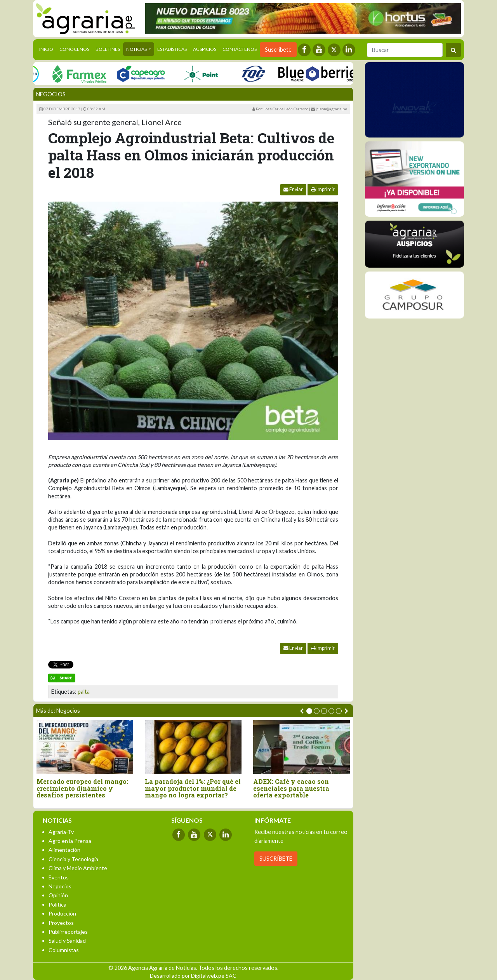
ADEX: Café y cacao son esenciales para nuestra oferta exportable (291, 788)
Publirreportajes (68, 932)
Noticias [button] (137, 49)
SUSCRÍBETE (276, 859)
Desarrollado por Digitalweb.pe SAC (193, 976)
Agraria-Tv (61, 832)
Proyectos (61, 923)
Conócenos (74, 49)
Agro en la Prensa (70, 841)
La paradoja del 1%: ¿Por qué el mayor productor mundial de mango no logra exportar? (193, 788)
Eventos (59, 877)
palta (84, 692)
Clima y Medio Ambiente (78, 868)
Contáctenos (240, 49)
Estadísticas (172, 49)
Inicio (48, 49)
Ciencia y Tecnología (73, 859)
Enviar (293, 189)
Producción (62, 913)
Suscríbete (278, 50)
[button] (309, 711)
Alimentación (64, 850)
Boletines (108, 49)
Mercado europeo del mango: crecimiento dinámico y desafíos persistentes (82, 788)
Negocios (51, 94)
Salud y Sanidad (67, 941)
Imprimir (323, 189)
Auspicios (205, 49)
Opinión (58, 895)
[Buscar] (405, 50)
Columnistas (64, 950)
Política (57, 904)
